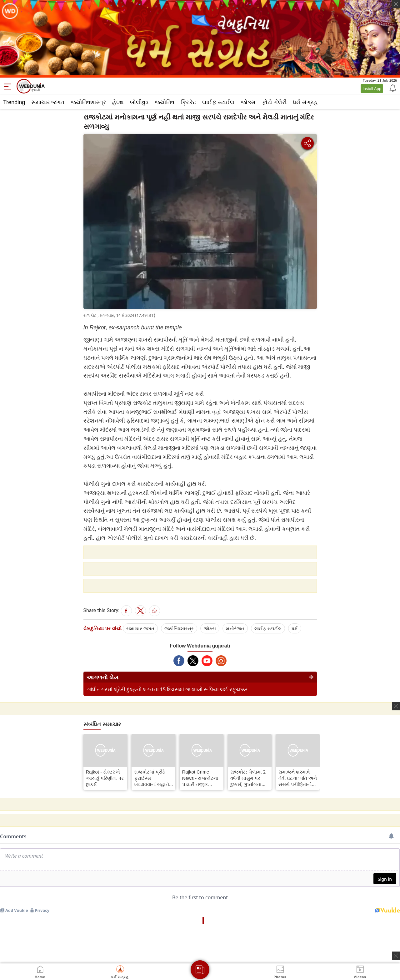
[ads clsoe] (396, 956)
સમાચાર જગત (48, 102)
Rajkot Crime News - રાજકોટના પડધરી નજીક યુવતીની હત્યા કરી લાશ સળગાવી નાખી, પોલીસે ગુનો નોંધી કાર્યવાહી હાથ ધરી (201, 778)
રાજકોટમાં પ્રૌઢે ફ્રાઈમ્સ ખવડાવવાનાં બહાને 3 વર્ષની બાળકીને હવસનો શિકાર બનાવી (153, 778)
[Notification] (392, 88)
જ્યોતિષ (165, 102)
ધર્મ (295, 628)
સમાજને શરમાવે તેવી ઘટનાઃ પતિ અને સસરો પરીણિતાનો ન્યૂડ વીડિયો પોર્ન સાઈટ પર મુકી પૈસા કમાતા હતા (298, 778)
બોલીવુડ (139, 102)
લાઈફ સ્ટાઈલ (218, 102)
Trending (14, 102)
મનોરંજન (235, 628)
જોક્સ (248, 102)
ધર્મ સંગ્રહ (305, 102)
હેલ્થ (118, 102)
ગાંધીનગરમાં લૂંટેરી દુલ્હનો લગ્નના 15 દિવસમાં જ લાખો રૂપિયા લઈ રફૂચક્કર (167, 689)
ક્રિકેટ (188, 102)
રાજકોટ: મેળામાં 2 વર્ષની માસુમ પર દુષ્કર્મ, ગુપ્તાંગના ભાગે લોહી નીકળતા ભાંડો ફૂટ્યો (249, 778)
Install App (372, 89)
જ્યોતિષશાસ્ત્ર (88, 102)
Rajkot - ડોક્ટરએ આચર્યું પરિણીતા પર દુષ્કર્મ (105, 778)
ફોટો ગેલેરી (274, 102)
